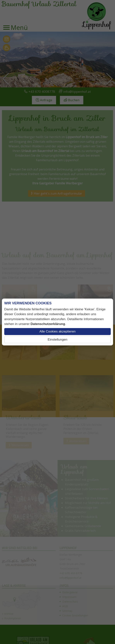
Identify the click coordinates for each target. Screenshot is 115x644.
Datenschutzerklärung (48, 324)
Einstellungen (57, 340)
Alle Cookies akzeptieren (57, 331)
